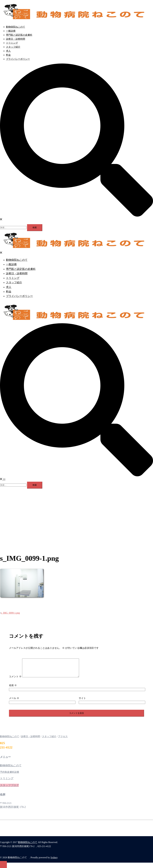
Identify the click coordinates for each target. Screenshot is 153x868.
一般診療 (11, 31)
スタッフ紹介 (13, 47)
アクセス (63, 740)
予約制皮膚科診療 (10, 776)
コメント (15, 680)
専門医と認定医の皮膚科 (19, 35)
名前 (13, 689)
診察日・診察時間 (16, 39)
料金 (8, 55)
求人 (8, 51)
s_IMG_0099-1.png (10, 613)
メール (14, 702)
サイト (82, 702)
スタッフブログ (9, 789)
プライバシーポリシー (18, 59)
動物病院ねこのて (16, 27)
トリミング (12, 43)
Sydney (54, 861)
